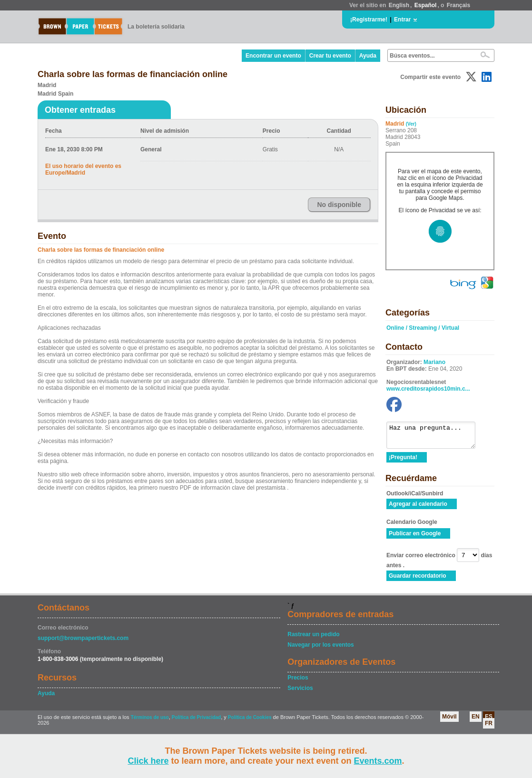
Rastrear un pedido (313, 639)
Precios (298, 682)
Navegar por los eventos (320, 649)
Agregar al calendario (418, 508)
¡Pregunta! (403, 462)
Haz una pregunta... (436, 437)
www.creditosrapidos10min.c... (428, 389)
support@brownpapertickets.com (83, 642)
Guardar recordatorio (418, 580)
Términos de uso (150, 722)
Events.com (378, 761)
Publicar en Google (415, 538)
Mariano (434, 362)
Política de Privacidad (196, 722)
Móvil (449, 721)
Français (458, 5)
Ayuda (368, 56)
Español (426, 5)
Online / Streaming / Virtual (423, 328)
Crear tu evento (330, 56)
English (399, 5)
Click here (148, 761)
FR (489, 728)
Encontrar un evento (273, 56)
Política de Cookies (250, 722)
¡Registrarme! (369, 20)
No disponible (339, 205)
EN (476, 721)
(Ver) (411, 124)
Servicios (300, 692)
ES (489, 721)
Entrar (402, 20)
